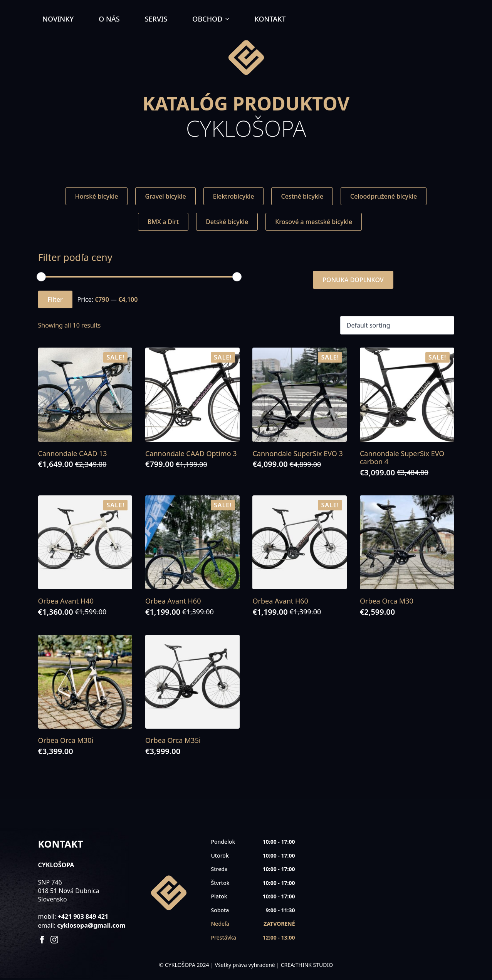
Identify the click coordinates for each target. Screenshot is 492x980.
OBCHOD (207, 19)
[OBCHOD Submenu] (230, 19)
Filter (55, 299)
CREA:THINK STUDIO (307, 965)
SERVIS (156, 19)
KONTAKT (270, 19)
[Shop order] (397, 325)
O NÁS (109, 19)
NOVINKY (58, 19)
